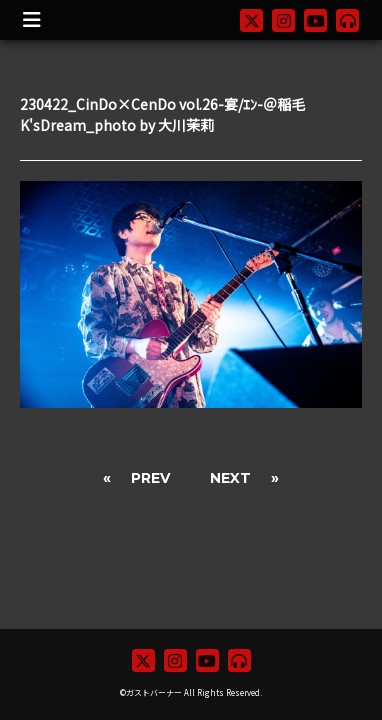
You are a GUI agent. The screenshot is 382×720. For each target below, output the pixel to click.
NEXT (230, 478)
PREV (150, 478)
